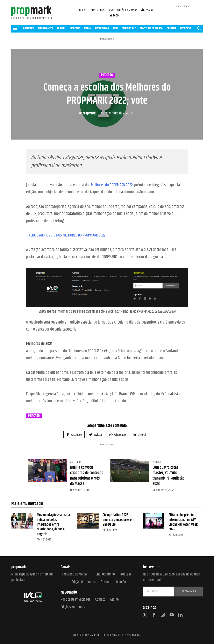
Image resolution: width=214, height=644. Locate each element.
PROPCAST (185, 28)
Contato (100, 600)
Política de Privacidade (76, 600)
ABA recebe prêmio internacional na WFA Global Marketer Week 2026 (183, 522)
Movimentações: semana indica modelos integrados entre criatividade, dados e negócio (53, 525)
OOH (115, 28)
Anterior (75, 462)
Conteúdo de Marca (74, 575)
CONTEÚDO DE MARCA (151, 28)
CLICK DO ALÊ (129, 28)
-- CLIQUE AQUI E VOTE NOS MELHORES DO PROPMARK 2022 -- (67, 235)
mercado (107, 75)
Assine (114, 600)
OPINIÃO (171, 28)
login (115, 16)
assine (147, 10)
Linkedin (140, 435)
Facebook (74, 435)
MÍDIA (87, 28)
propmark (87, 113)
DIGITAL (61, 28)
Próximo (157, 462)
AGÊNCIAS (28, 28)
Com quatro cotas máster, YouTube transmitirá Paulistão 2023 (169, 476)
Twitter (96, 435)
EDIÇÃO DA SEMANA (127, 10)
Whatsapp (117, 435)
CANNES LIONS (97, 10)
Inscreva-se (188, 591)
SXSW (111, 10)
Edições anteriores (73, 607)
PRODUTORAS (102, 28)
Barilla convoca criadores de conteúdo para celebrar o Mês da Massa (87, 476)
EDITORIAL (81, 10)
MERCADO (75, 28)
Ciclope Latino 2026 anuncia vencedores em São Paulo (118, 520)
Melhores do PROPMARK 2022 (112, 185)
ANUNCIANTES (45, 28)
